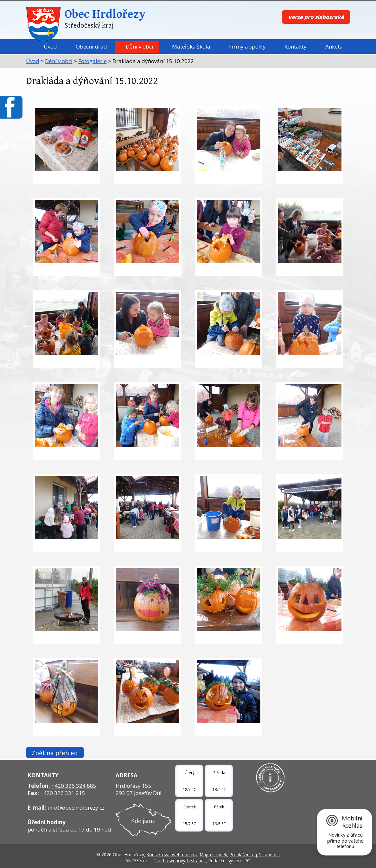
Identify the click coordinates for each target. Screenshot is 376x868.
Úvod (50, 46)
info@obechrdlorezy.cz (76, 808)
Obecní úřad (91, 46)
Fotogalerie (92, 61)
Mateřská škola (191, 46)
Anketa (334, 46)
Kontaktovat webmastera (172, 855)
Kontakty (296, 46)
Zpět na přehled (55, 752)
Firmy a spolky (247, 46)
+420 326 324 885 (74, 786)
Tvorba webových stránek (180, 861)
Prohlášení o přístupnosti (255, 855)
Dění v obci (140, 46)
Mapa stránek (213, 855)
